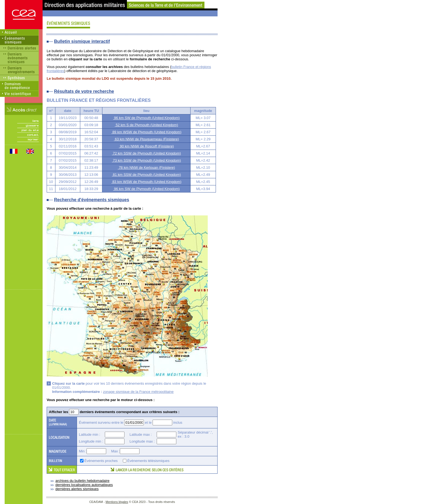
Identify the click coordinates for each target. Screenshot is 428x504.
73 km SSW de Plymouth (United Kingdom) (146, 160)
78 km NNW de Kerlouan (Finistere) (147, 167)
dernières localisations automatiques (84, 485)
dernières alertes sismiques (77, 489)
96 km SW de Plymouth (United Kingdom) (146, 118)
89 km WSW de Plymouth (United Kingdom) (146, 132)
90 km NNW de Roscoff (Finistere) (146, 146)
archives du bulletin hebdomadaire (82, 481)
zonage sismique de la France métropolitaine (138, 392)
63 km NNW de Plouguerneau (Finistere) (146, 139)
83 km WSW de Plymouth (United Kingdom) (146, 182)
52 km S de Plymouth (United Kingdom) (146, 125)
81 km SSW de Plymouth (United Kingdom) (146, 175)
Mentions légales (117, 502)
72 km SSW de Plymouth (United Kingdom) (146, 153)
